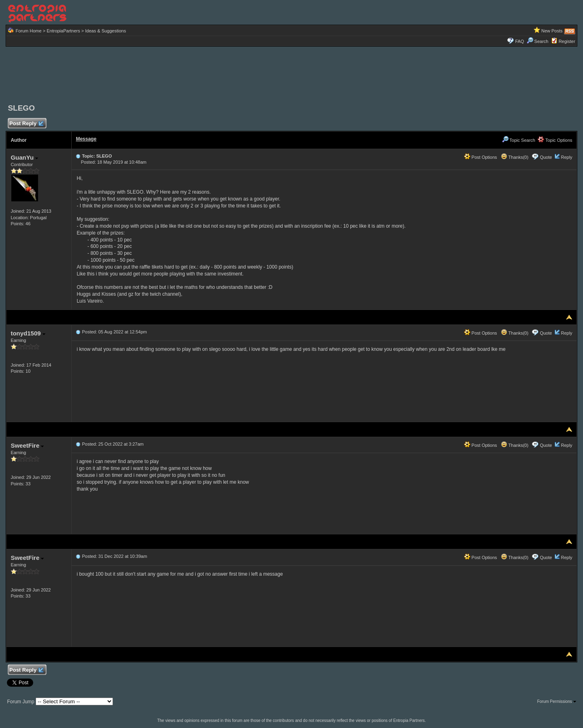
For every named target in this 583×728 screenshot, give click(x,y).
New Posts (552, 31)
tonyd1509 (28, 333)
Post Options (481, 157)
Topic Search (519, 140)
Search (538, 41)
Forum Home (28, 31)
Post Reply (26, 124)
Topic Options (555, 140)
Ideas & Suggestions (105, 31)
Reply (566, 157)
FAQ (519, 41)
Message (86, 139)
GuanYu (24, 157)
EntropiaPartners (63, 31)
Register (567, 41)
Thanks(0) (515, 157)
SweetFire (27, 445)
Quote (546, 157)
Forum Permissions (557, 701)
